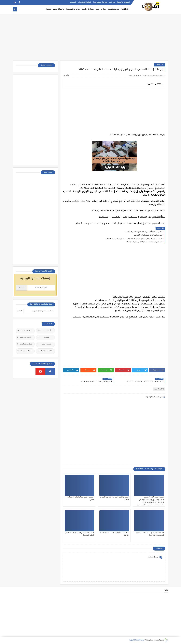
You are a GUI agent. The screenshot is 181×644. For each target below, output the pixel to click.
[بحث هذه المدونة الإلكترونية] (40, 311)
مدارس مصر (101, 9)
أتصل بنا (73, 2)
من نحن (112, 2)
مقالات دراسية (88, 9)
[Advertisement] (90, 38)
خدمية (49, 9)
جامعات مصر (59, 9)
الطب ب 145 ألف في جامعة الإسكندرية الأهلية (143, 232)
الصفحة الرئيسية (123, 2)
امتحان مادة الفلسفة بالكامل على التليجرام (144, 242)
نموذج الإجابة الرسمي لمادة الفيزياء (148, 235)
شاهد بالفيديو (113, 9)
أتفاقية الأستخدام (85, 2)
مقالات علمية (24, 351)
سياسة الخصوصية (100, 2)
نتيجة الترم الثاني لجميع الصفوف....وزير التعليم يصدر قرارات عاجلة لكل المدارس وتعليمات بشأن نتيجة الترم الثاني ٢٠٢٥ (150, 503)
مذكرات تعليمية (73, 9)
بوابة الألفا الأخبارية (137, 640)
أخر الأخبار (125, 9)
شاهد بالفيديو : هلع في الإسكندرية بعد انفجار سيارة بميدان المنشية (134, 239)
